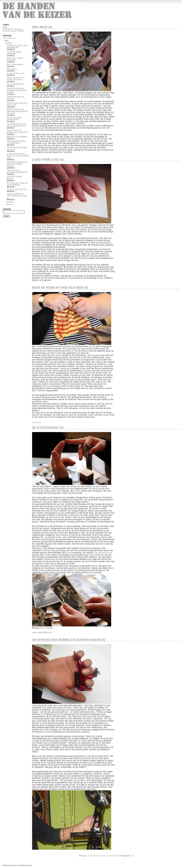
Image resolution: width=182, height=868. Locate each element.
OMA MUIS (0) (42, 27)
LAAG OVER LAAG (16, 73)
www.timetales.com (103, 553)
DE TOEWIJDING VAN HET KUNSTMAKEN (17, 125)
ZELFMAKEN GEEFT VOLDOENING (16, 142)
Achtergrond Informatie (13, 29)
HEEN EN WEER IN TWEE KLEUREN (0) (60, 287)
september (10, 202)
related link (36, 422)
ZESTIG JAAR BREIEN (17, 137)
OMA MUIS (12, 69)
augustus (9, 205)
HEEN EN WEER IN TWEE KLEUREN (16, 79)
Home (5, 27)
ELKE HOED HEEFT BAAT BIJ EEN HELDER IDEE (18, 156)
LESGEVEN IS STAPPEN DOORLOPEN (17, 171)
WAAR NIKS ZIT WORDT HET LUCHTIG (17, 131)
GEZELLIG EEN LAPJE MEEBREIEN (17, 46)
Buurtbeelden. (47, 628)
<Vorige (82, 856)
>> (133, 856)
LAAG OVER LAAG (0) (48, 159)
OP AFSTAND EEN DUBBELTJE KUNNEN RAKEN (17, 90)
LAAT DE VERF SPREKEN (14, 53)
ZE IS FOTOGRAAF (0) (48, 428)
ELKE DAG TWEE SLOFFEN (15, 59)
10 (118, 856)
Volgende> (126, 856)
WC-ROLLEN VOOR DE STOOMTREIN (17, 184)
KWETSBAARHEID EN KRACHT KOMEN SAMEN (17, 164)
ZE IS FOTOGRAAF (16, 84)
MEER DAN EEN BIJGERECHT (14, 119)
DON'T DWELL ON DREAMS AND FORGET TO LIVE (18, 111)
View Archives (9, 38)
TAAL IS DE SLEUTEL (17, 189)
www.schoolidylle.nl (42, 632)
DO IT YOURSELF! (15, 65)
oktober (9, 43)
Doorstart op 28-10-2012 (14, 31)
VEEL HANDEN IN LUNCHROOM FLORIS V (17, 196)
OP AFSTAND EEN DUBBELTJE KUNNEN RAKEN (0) (69, 640)
